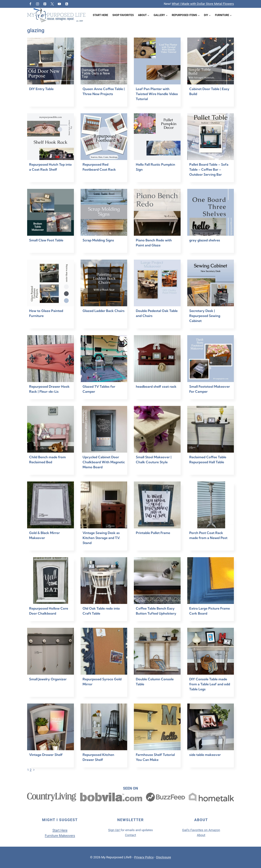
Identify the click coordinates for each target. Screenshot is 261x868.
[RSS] (67, 4)
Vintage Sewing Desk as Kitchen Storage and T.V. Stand (101, 538)
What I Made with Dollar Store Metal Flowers (203, 4)
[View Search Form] (130, 4)
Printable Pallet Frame (153, 533)
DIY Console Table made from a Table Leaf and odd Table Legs (210, 684)
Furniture (52, 836)
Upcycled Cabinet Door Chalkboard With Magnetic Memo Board (104, 462)
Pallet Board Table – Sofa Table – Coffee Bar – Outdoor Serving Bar (209, 169)
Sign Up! (114, 830)
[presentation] (51, 61)
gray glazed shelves (205, 240)
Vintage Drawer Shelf (46, 755)
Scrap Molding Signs (98, 240)
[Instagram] (38, 4)
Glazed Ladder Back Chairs (104, 311)
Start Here (101, 15)
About (201, 835)
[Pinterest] (45, 4)
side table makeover (205, 755)
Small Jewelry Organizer (48, 679)
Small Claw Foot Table (46, 240)
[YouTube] (59, 4)
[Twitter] (52, 4)
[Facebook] (30, 4)
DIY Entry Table (41, 89)
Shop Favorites (123, 15)
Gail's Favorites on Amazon (201, 830)
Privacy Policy (144, 857)
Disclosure (164, 857)
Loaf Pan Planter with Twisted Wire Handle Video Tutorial (157, 94)
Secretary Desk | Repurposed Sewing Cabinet (205, 316)
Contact (130, 835)
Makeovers (67, 836)
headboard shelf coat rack (156, 386)
